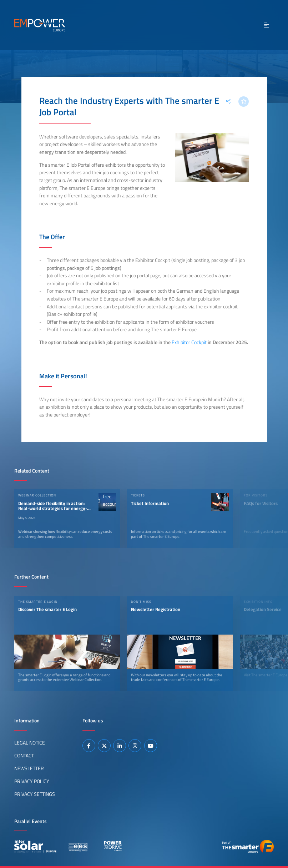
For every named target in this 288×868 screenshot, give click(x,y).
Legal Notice (30, 743)
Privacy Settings (35, 794)
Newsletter (29, 768)
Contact (24, 756)
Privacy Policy (32, 781)
